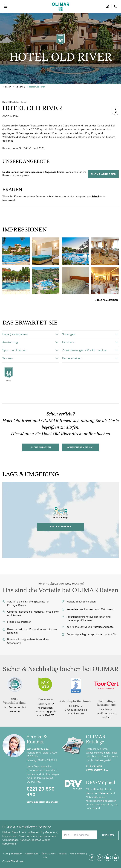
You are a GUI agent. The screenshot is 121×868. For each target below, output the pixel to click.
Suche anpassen (103, 174)
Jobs (45, 858)
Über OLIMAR (48, 854)
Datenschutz (32, 854)
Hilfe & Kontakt (77, 854)
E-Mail (95, 197)
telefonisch (9, 200)
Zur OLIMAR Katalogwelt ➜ (97, 769)
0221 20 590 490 (41, 792)
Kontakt (63, 854)
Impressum (17, 854)
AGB (6, 854)
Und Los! (108, 835)
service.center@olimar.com (43, 802)
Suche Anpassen (41, 447)
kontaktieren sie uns (80, 447)
